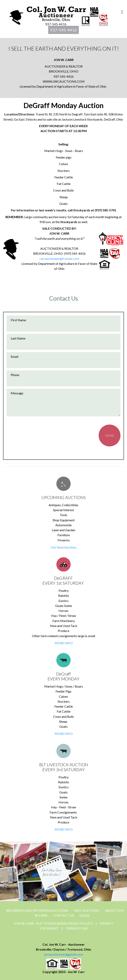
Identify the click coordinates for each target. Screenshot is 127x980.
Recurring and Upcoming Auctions (37, 910)
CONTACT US (63, 915)
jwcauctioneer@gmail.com (64, 954)
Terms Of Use (77, 928)
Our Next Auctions (64, 547)
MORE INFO (64, 643)
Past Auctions (87, 910)
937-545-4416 (63, 30)
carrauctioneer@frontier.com (59, 259)
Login (85, 915)
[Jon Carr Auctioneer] (59, 15)
